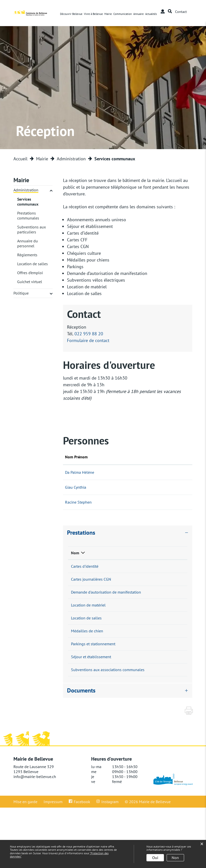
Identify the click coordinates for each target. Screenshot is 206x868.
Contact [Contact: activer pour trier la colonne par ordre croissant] (147, 457)
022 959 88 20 (89, 334)
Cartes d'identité (85, 566)
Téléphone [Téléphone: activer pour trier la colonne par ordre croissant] (168, 553)
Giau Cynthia (76, 487)
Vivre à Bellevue (93, 14)
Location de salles (33, 264)
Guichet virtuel (30, 282)
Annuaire (138, 14)
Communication (123, 14)
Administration (26, 190)
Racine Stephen (78, 502)
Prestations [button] (81, 533)
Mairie (108, 14)
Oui (155, 858)
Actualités (151, 14)
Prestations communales (28, 216)
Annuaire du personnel (28, 243)
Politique (21, 293)
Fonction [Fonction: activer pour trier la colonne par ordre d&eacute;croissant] (115, 457)
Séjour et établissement (91, 704)
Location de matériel (88, 625)
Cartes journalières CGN (91, 586)
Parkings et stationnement (93, 684)
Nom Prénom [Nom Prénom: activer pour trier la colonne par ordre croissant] (76, 457)
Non (175, 858)
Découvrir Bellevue (71, 14)
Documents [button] (81, 751)
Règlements (27, 255)
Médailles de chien (87, 664)
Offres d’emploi (30, 273)
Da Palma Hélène (80, 472)
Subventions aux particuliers (32, 229)
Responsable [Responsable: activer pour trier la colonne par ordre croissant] (136, 553)
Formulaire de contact (88, 340)
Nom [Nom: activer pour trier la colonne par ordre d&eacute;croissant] (75, 553)
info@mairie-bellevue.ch (35, 837)
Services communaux (35, 202)
